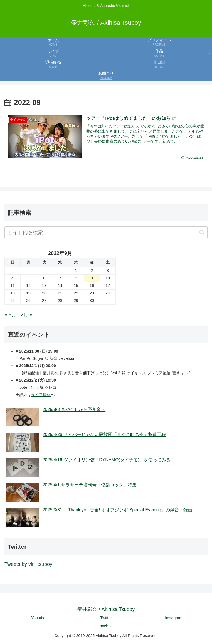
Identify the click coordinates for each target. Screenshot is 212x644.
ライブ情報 (41, 395)
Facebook (106, 626)
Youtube (38, 618)
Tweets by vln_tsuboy (28, 564)
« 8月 (10, 315)
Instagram (174, 618)
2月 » (27, 315)
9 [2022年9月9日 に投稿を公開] (92, 278)
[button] (202, 232)
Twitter (106, 618)
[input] (106, 233)
